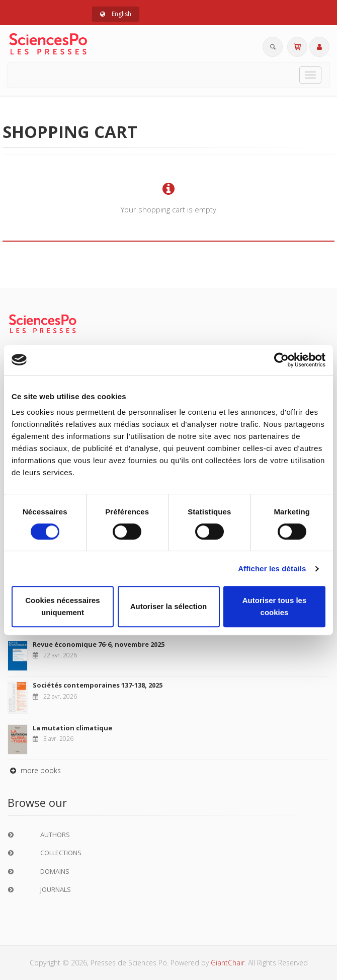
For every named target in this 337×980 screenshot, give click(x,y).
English (116, 14)
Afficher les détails (272, 569)
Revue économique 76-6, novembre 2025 (99, 644)
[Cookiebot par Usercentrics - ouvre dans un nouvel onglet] (281, 360)
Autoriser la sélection (169, 606)
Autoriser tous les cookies (275, 606)
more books (34, 770)
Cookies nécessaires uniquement (62, 606)
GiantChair (228, 963)
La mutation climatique (72, 728)
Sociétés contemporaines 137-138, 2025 (98, 685)
